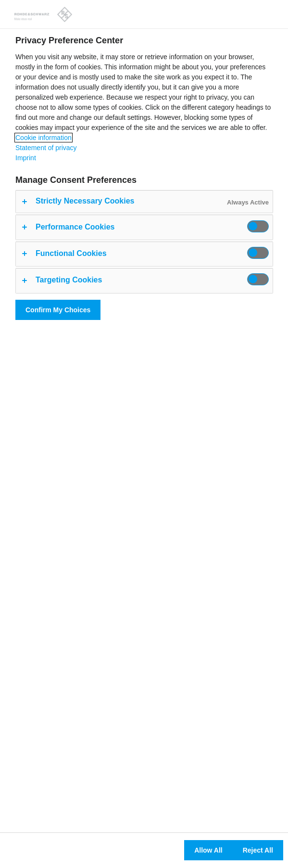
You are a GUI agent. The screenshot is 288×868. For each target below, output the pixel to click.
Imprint (26, 158)
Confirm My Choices (58, 310)
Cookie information (44, 138)
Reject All (258, 850)
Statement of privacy (46, 148)
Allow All (208, 850)
